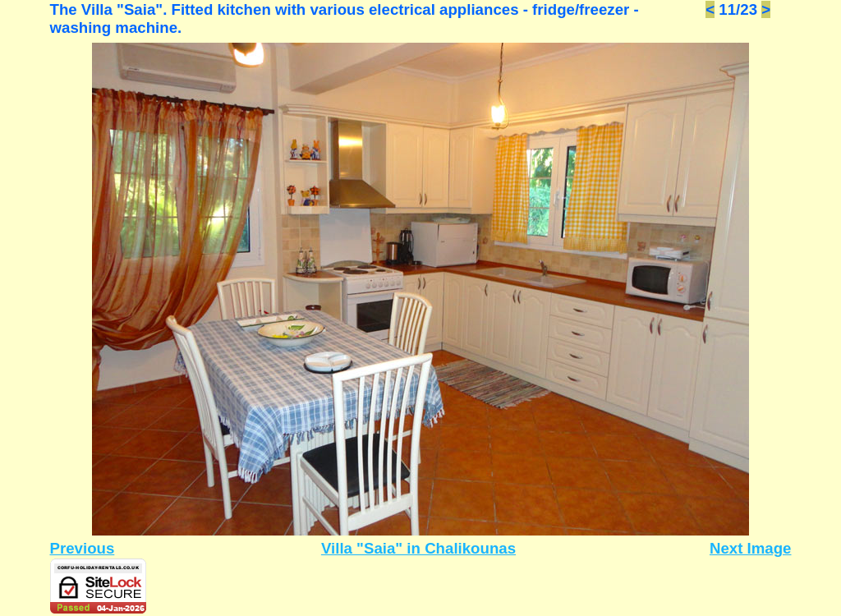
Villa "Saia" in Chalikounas (418, 548)
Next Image (751, 548)
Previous (83, 548)
